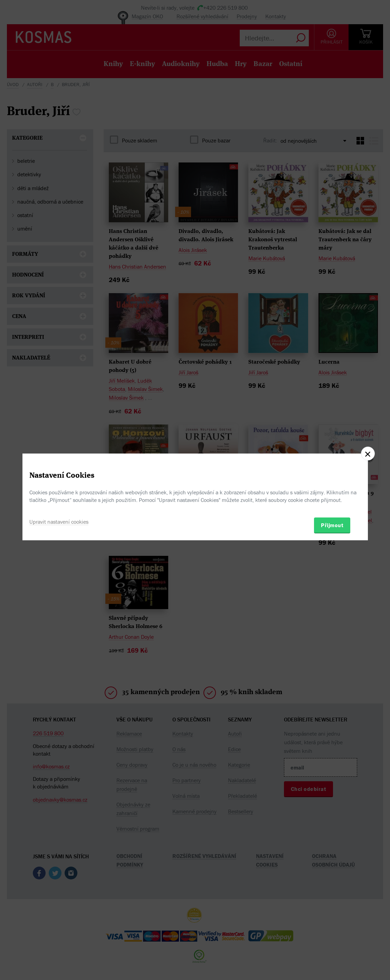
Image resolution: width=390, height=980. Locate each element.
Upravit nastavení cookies (59, 522)
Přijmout (332, 525)
